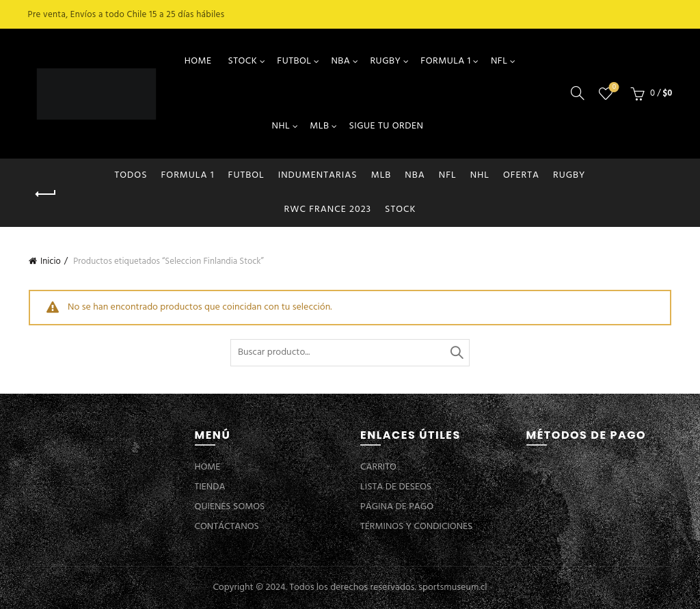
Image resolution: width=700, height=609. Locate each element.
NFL (499, 61)
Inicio (51, 261)
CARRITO (378, 467)
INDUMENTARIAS (318, 175)
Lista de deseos (613, 88)
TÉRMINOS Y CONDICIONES (416, 527)
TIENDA (210, 487)
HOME (198, 61)
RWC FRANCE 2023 (328, 209)
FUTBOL (294, 61)
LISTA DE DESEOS (396, 487)
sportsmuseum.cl (453, 587)
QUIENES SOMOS (230, 507)
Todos (131, 175)
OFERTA (521, 175)
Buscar (456, 353)
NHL (281, 126)
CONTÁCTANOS (227, 527)
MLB (319, 126)
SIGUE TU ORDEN (386, 126)
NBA (340, 61)
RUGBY (385, 61)
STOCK (242, 61)
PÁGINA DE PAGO (397, 507)
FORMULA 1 (446, 61)
